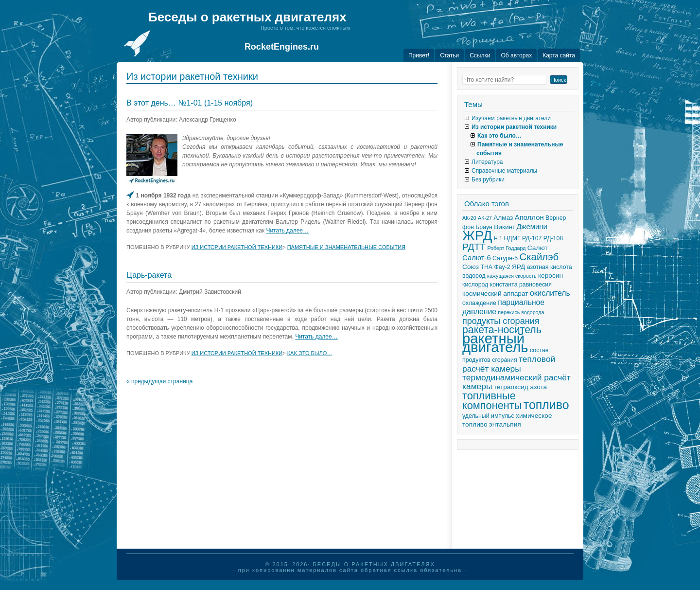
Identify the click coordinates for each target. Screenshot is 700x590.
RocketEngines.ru (282, 47)
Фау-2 (502, 267)
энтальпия (505, 424)
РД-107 (532, 238)
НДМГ (512, 238)
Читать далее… (287, 231)
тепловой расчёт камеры (509, 364)
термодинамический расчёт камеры (516, 382)
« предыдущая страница (159, 381)
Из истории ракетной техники (237, 247)
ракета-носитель (502, 330)
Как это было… (310, 353)
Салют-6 (477, 258)
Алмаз (503, 218)
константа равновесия (521, 285)
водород (474, 276)
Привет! (419, 55)
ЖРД (477, 236)
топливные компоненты (492, 401)
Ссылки (480, 55)
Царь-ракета (149, 275)
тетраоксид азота (520, 387)
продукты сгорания (501, 321)
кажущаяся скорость (512, 276)
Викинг (504, 227)
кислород (475, 285)
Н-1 (498, 238)
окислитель (550, 293)
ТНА (486, 267)
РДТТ (474, 247)
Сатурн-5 (505, 258)
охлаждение (479, 303)
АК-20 (469, 218)
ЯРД (518, 267)
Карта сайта (559, 55)
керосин (551, 276)
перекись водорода (521, 312)
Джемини (532, 227)
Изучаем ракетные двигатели (511, 118)
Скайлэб (539, 257)
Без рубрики (488, 179)
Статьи (449, 55)
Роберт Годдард (506, 248)
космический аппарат (495, 294)
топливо (546, 405)
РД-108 (553, 238)
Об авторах (516, 55)
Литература (487, 162)
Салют (538, 248)
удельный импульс (488, 416)
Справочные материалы (504, 171)
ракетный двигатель (495, 343)
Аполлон (529, 217)
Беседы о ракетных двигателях (247, 17)
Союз (471, 267)
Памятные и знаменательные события (346, 247)
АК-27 (485, 218)
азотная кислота (550, 267)
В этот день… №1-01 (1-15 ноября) (190, 103)
